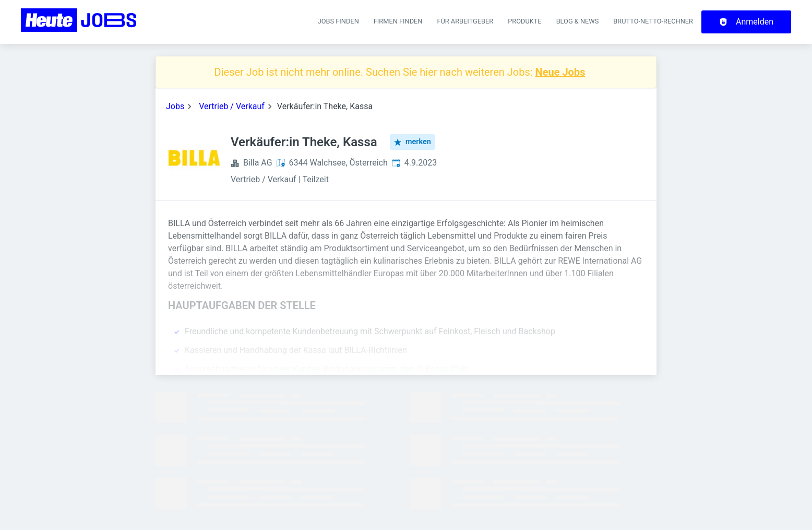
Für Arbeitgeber (465, 21)
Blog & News (578, 21)
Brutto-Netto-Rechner (653, 21)
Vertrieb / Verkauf (232, 106)
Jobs (175, 106)
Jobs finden (338, 21)
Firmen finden (398, 21)
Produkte (524, 21)
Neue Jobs (560, 72)
